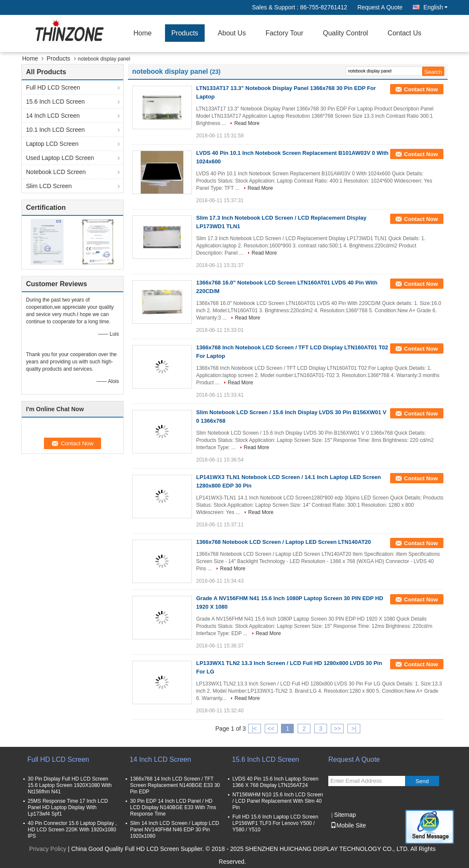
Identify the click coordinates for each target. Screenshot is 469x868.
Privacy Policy (48, 849)
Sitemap (345, 815)
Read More (247, 123)
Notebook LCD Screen (56, 172)
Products (185, 33)
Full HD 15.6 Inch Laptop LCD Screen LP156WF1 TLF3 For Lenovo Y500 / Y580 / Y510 (275, 823)
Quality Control (345, 33)
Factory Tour (285, 33)
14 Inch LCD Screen (53, 116)
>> (337, 729)
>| (354, 729)
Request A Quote (380, 7)
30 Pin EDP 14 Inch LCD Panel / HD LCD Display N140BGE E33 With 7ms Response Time (173, 807)
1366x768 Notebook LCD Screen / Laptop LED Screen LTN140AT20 (284, 542)
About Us (232, 33)
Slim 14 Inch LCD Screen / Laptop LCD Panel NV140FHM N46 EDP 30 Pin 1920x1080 (175, 830)
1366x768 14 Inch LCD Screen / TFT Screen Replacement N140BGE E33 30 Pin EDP (175, 785)
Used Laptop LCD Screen (60, 158)
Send (422, 781)
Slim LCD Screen (49, 186)
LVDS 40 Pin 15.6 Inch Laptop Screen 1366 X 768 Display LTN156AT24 (275, 782)
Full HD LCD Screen (53, 87)
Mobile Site (348, 825)
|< (255, 729)
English (436, 7)
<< (271, 729)
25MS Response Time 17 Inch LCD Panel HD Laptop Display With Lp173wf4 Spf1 (68, 807)
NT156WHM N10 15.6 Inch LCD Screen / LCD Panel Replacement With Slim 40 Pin (278, 801)
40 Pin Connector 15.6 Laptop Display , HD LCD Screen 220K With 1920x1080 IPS (72, 830)
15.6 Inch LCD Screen (55, 102)
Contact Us (404, 33)
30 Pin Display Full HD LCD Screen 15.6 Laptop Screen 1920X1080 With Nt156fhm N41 (70, 785)
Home (143, 33)
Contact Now (421, 89)
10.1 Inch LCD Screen (55, 130)
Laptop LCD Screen (52, 144)
